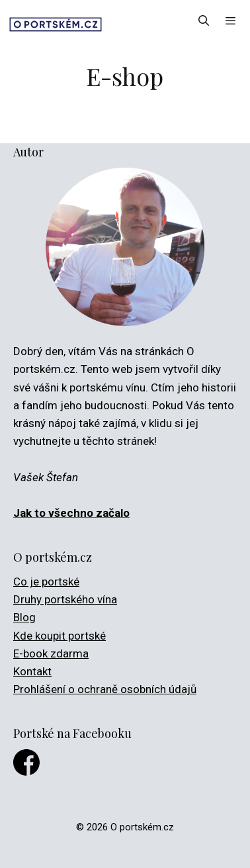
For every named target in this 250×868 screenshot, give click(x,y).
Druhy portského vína (65, 599)
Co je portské (46, 582)
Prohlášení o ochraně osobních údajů (105, 689)
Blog (24, 617)
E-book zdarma (51, 653)
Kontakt (32, 671)
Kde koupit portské (60, 636)
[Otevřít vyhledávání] (204, 20)
